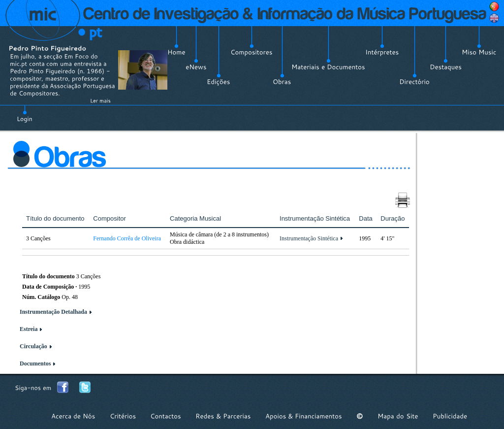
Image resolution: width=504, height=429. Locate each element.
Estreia (29, 329)
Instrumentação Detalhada (53, 312)
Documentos (35, 363)
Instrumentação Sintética (309, 238)
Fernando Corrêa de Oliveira (127, 238)
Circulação (33, 346)
